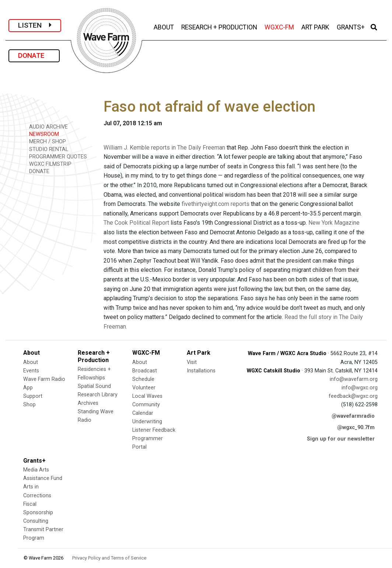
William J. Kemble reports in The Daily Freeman (164, 148)
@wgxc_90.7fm (356, 427)
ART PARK (316, 26)
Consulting (36, 521)
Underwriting (147, 422)
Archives (88, 403)
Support (33, 396)
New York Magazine (334, 223)
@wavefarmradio (353, 416)
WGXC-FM (280, 26)
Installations (201, 371)
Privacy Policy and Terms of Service (109, 558)
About (31, 362)
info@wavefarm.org (354, 379)
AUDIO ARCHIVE (46, 127)
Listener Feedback (154, 430)
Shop (29, 405)
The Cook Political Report (136, 223)
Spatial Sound (94, 386)
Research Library (98, 395)
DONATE (34, 55)
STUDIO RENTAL (46, 149)
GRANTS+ (351, 26)
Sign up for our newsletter (341, 439)
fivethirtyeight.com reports (216, 204)
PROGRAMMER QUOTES (55, 156)
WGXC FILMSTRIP (48, 164)
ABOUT (164, 26)
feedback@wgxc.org (353, 396)
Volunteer (144, 388)
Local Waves (147, 396)
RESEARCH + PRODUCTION (220, 26)
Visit (192, 362)
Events (31, 371)
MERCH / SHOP (45, 141)
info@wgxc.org (360, 388)
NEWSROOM (41, 134)
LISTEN (35, 25)
